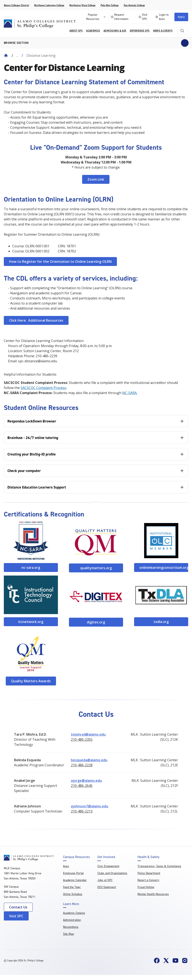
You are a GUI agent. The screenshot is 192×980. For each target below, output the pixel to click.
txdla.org (161, 622)
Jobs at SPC (105, 880)
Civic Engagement (108, 866)
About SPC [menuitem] (76, 31)
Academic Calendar (75, 880)
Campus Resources (76, 857)
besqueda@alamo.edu (89, 760)
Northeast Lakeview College (49, 5)
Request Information (120, 17)
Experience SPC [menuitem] (140, 31)
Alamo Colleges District (16, 5)
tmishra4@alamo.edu (88, 734)
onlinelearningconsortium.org (164, 568)
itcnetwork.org (31, 622)
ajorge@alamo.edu (86, 781)
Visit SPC (143, 17)
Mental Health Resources (153, 894)
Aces (66, 866)
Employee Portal (73, 873)
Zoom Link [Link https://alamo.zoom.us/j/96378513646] (96, 179)
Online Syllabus (73, 894)
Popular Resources (96, 17)
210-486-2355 (82, 739)
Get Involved (106, 857)
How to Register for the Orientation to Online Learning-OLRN (60, 262)
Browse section (16, 43)
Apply (181, 17)
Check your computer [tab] (24, 471)
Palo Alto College (110, 5)
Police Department (149, 873)
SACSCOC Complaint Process (43, 388)
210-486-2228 (82, 765)
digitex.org (96, 622)
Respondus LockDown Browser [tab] (32, 421)
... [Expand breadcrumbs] (17, 55)
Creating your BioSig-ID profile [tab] (32, 454)
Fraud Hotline (146, 887)
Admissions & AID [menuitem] (115, 31)
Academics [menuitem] (93, 31)
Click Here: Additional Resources (36, 320)
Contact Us (18, 907)
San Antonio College (134, 5)
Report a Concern (148, 880)
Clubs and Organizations (112, 873)
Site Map (68, 934)
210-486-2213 (82, 811)
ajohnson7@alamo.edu (90, 806)
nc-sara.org (31, 568)
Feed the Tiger (72, 887)
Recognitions (71, 927)
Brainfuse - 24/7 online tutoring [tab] (33, 438)
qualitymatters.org (96, 568)
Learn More (71, 904)
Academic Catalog (74, 913)
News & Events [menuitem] (163, 31)
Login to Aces (162, 17)
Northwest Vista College (82, 5)
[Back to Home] (6, 55)
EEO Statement (107, 887)
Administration (72, 920)
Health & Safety (148, 857)
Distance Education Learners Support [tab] (37, 487)
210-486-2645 (82, 786)
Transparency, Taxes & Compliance (159, 866)
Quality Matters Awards (31, 681)
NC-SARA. (130, 393)
